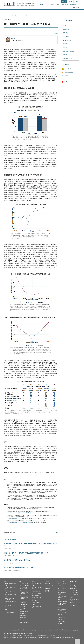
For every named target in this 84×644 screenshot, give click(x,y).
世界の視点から (67, 44)
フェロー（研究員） (10, 612)
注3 (50, 430)
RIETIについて (44, 4)
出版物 (33, 581)
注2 (32, 191)
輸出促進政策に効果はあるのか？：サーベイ (19, 567)
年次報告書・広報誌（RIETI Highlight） (37, 599)
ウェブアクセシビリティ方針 (28, 630)
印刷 (56, 33)
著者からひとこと (37, 593)
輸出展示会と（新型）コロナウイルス (17, 560)
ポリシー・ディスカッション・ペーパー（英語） (24, 597)
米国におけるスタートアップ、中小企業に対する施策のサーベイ (26, 553)
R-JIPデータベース (62, 586)
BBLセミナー (48, 588)
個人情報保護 (16, 630)
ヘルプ (58, 4)
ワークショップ (49, 586)
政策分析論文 (23, 618)
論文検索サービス (75, 4)
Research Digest (23, 616)
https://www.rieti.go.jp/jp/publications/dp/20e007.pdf (20, 513)
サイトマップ (52, 4)
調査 (6, 609)
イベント (47, 581)
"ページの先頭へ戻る (77, 642)
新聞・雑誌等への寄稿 (68, 51)
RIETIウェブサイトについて (43, 630)
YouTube (67, 82)
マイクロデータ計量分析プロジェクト (62, 614)
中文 (77, 1)
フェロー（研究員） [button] (22, 11)
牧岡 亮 (13, 38)
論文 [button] (34, 11)
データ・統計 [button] (62, 11)
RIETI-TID (60, 607)
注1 (47, 181)
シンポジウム (48, 584)
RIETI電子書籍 (36, 595)
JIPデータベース (62, 584)
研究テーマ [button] (10, 11)
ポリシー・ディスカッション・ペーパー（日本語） (24, 592)
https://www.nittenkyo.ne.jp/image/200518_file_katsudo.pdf (22, 518)
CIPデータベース (62, 588)
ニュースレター (68, 69)
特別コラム (66, 48)
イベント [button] (52, 11)
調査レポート (23, 620)
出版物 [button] (42, 11)
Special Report (25, 15)
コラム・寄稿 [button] (74, 11)
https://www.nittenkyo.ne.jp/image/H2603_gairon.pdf (20, 523)
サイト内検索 (76, 7)
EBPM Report (66, 33)
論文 (20, 581)
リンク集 (60, 624)
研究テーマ (7, 581)
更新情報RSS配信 (69, 72)
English (70, 1)
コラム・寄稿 (14, 15)
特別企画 (65, 55)
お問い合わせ (65, 4)
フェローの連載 (67, 40)
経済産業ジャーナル (68, 59)
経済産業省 (75, 630)
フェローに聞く (67, 37)
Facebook (67, 75)
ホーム (6, 15)
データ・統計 (61, 581)
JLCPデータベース (62, 590)
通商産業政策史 (36, 591)
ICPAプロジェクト (62, 622)
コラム (65, 25)
